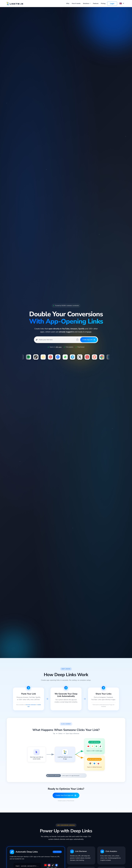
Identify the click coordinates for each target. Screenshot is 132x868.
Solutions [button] (86, 3)
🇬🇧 (121, 3)
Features (96, 3)
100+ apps (59, 347)
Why (68, 3)
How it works (76, 3)
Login (112, 4)
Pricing (103, 3)
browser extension (31, 705)
